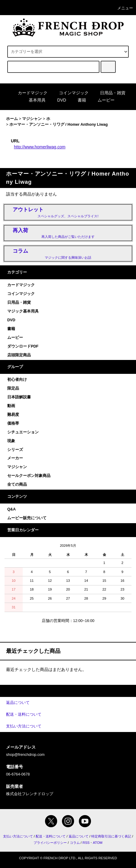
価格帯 (13, 423)
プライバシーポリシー (50, 843)
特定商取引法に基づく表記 (111, 836)
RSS (86, 843)
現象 (11, 441)
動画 (11, 406)
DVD (58, 100)
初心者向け (17, 380)
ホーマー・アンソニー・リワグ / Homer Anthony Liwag (59, 125)
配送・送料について (51, 836)
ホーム (12, 119)
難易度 (13, 415)
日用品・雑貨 (109, 93)
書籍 (78, 100)
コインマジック (70, 93)
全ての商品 (17, 484)
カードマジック (29, 93)
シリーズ (15, 450)
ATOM (98, 843)
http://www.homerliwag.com (40, 147)
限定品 (13, 388)
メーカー (15, 458)
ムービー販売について (27, 518)
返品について (79, 836)
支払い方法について (18, 836)
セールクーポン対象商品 (29, 476)
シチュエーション (23, 432)
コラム (75, 843)
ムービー (102, 100)
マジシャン (32, 119)
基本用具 (34, 100)
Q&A (11, 509)
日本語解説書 (19, 397)
